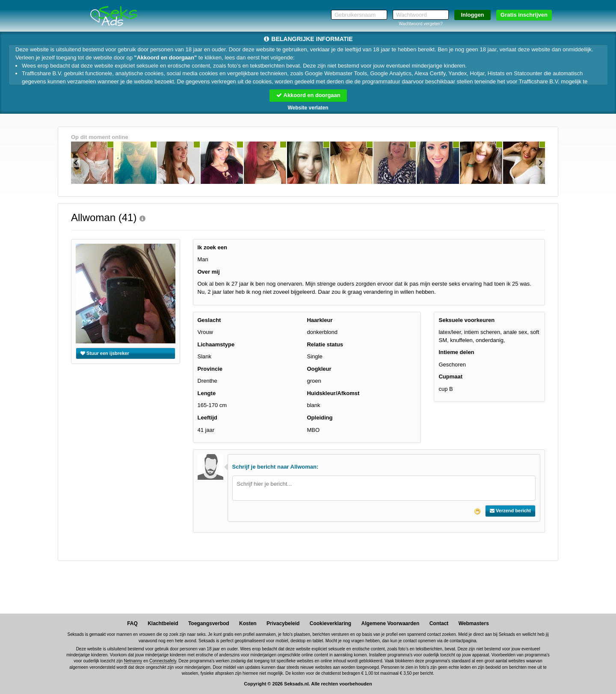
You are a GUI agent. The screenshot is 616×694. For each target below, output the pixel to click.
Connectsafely (163, 661)
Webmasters (474, 623)
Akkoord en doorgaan (308, 95)
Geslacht (209, 320)
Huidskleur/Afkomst (333, 393)
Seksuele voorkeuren (466, 320)
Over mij (209, 272)
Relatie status (325, 344)
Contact (439, 623)
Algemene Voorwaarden (390, 623)
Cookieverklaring (330, 623)
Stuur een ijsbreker (105, 353)
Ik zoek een (212, 247)
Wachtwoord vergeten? (421, 24)
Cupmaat (450, 377)
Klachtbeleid (163, 623)
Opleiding (320, 418)
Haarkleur (320, 320)
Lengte (207, 393)
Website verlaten (308, 108)
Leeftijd (207, 418)
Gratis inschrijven (524, 15)
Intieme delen (456, 352)
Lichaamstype (216, 344)
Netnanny (133, 661)
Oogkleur (319, 369)
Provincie (210, 369)
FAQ (132, 623)
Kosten (248, 623)
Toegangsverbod (209, 623)
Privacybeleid (283, 623)
